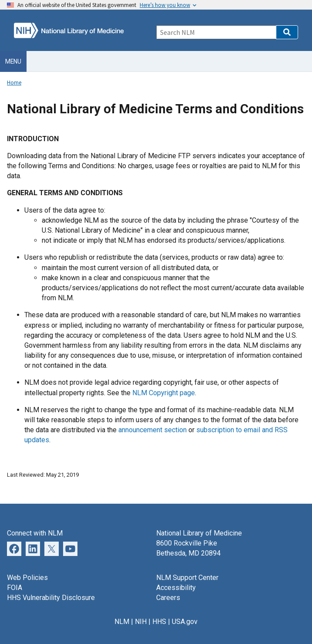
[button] (287, 32)
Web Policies (27, 578)
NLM (122, 622)
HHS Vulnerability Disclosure (51, 598)
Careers (168, 598)
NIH (141, 622)
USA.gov (185, 622)
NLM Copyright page (164, 393)
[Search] (216, 32)
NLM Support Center (187, 578)
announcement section (153, 430)
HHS (159, 622)
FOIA (15, 588)
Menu (13, 61)
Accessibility (176, 588)
